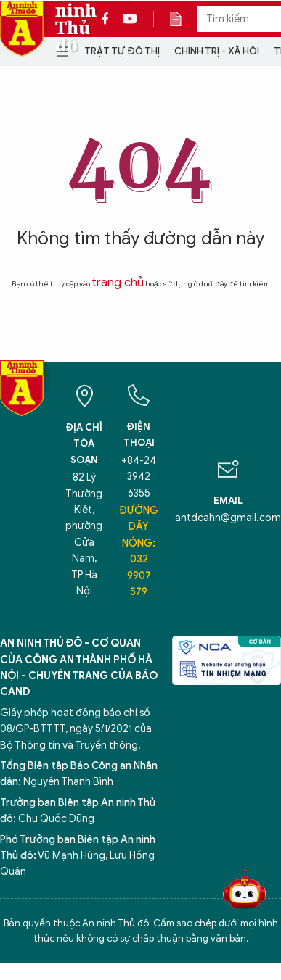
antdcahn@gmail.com (228, 518)
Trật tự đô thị (122, 51)
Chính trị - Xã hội (217, 51)
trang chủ (118, 283)
